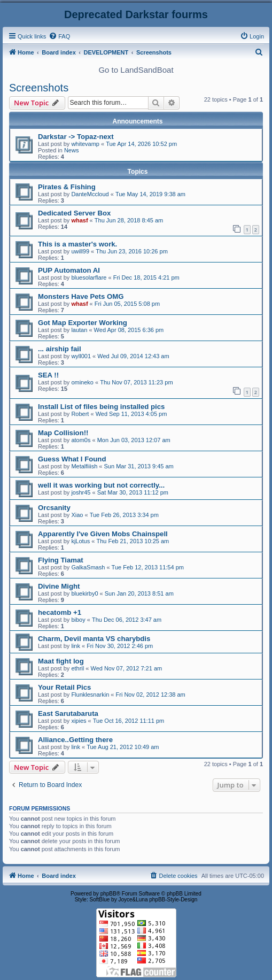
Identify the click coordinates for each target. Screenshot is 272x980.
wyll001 (81, 356)
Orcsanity (54, 508)
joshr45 (81, 492)
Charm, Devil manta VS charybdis (94, 639)
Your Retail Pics (64, 687)
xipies (79, 721)
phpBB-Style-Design (173, 900)
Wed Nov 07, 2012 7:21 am (126, 668)
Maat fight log (61, 661)
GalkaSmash (88, 567)
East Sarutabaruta (68, 713)
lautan (79, 330)
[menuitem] (59, 36)
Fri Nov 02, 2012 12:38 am (151, 695)
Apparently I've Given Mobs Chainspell (103, 534)
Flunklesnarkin (90, 695)
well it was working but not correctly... (101, 485)
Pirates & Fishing (67, 187)
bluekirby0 (84, 593)
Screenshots (39, 88)
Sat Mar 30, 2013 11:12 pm (133, 492)
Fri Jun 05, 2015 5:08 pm (127, 304)
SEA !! (48, 375)
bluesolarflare (89, 277)
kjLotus (80, 541)
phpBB (108, 894)
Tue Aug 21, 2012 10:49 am (123, 747)
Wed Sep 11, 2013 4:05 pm (131, 414)
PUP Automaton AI (69, 270)
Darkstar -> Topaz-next (76, 137)
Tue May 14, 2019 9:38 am (150, 194)
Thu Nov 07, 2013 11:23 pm (136, 382)
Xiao (77, 515)
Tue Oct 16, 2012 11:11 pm (129, 721)
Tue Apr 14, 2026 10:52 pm (141, 144)
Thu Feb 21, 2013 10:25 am (133, 541)
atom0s (81, 440)
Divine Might (59, 586)
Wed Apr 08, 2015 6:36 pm (129, 330)
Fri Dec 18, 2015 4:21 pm (146, 277)
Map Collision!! (63, 433)
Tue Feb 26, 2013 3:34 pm (124, 515)
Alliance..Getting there (75, 740)
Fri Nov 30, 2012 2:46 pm (120, 646)
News (72, 150)
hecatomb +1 (60, 612)
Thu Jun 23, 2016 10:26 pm (132, 251)
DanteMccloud (90, 194)
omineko (82, 382)
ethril (77, 668)
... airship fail (60, 349)
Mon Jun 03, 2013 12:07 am (134, 440)
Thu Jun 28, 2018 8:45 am (129, 220)
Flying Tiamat (61, 560)
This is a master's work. (77, 244)
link (76, 646)
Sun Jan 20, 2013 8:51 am (139, 593)
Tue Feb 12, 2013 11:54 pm (148, 567)
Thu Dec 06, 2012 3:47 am (127, 620)
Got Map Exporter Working (83, 323)
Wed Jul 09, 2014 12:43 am (133, 356)
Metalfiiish (84, 466)
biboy (78, 620)
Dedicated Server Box (74, 213)
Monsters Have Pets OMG (81, 296)
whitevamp (85, 144)
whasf (79, 220)
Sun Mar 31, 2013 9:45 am (139, 466)
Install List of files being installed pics (101, 407)
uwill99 (80, 251)
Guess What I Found (72, 459)
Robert (80, 414)
